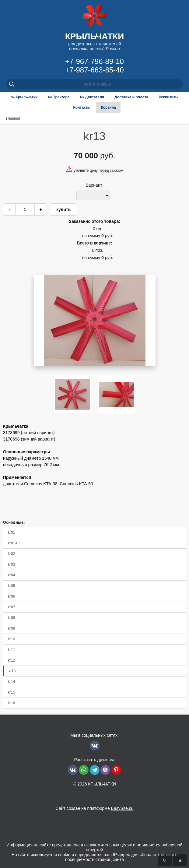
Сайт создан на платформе (94, 808)
